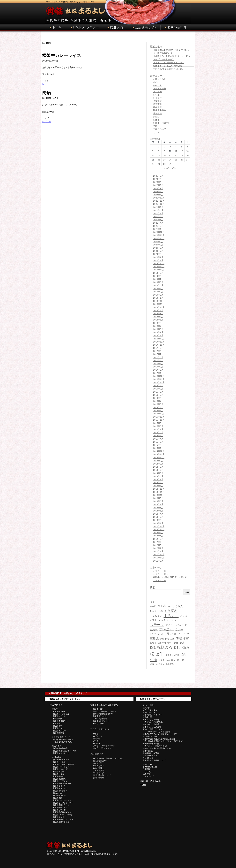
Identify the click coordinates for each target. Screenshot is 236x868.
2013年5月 (158, 511)
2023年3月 (158, 182)
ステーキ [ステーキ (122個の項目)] (157, 625)
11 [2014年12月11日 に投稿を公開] (176, 151)
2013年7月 (158, 504)
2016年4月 (158, 401)
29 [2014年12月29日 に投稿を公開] (159, 164)
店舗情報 (157, 113)
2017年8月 (158, 351)
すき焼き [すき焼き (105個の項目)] (171, 611)
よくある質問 (98, 770)
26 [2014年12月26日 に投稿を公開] (182, 160)
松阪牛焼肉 (58, 719)
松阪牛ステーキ (59, 716)
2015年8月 (158, 426)
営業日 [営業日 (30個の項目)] (153, 643)
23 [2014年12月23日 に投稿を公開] (164, 160)
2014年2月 (158, 483)
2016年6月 (158, 395)
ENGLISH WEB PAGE (150, 781)
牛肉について (160, 129)
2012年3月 (158, 545)
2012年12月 (159, 526)
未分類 (156, 117)
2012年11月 (159, 529)
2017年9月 (158, 348)
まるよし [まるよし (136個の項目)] (171, 616)
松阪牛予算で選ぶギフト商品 (65, 751)
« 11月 (167, 168)
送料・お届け (98, 766)
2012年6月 (158, 536)
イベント (157, 85)
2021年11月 (159, 201)
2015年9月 (158, 423)
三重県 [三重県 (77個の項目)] (154, 639)
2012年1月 (158, 551)
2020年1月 (158, 260)
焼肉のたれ (58, 793)
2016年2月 (158, 407)
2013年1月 (158, 523)
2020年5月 (158, 254)
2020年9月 (158, 242)
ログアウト (98, 736)
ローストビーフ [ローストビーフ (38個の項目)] (181, 634)
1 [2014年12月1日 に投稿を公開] (159, 147)
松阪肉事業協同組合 (151, 744)
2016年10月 (159, 382)
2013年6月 (158, 508)
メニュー (157, 92)
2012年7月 (158, 533)
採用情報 (146, 769)
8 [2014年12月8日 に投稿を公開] (159, 151)
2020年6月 (158, 251)
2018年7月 (158, 317)
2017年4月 (158, 364)
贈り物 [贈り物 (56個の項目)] (181, 660)
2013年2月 (158, 520)
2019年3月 (158, 292)
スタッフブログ (149, 772)
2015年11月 (159, 417)
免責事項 (146, 774)
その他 (156, 82)
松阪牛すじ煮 (59, 772)
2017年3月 (158, 367)
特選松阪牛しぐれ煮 (61, 760)
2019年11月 (159, 267)
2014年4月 (158, 476)
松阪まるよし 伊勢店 (151, 724)
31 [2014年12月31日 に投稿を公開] (170, 164)
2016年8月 (158, 389)
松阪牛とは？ (98, 709)
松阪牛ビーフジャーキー (63, 803)
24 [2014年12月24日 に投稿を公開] (170, 160)
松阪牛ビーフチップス (62, 800)
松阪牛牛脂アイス (60, 807)
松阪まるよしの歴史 (151, 720)
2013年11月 (159, 492)
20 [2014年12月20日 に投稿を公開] (187, 155)
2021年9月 (158, 207)
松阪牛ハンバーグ (60, 769)
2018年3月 (158, 329)
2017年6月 (158, 357)
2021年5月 (158, 220)
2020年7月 (158, 248)
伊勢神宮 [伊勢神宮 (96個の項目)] (182, 639)
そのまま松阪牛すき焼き (63, 742)
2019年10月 (159, 270)
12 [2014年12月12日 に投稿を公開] (182, 151)
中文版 (143, 785)
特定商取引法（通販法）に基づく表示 (108, 758)
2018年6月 (158, 320)
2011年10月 (159, 558)
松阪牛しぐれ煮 (59, 762)
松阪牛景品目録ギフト (62, 812)
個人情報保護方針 (100, 761)
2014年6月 (158, 470)
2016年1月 (158, 411)
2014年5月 (158, 473)
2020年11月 (159, 235)
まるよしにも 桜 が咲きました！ (169, 63)
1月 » (174, 168)
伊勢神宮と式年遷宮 (151, 753)
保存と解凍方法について (103, 714)
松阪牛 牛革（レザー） (63, 815)
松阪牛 (55, 709)
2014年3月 (158, 479)
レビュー (46, 84)
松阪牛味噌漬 (59, 733)
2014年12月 (159, 451)
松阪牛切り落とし (60, 721)
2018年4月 (158, 326)
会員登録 (97, 739)
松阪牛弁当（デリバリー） (154, 715)
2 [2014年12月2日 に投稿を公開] (164, 147)
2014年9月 (158, 461)
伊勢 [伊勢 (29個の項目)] (162, 639)
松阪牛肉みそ (59, 776)
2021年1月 (158, 229)
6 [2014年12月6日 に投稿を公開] (187, 147)
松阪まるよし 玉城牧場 (152, 727)
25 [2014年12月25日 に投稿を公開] (176, 160)
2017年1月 (158, 373)
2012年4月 (158, 542)
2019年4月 (158, 289)
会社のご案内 (148, 705)
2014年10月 (159, 458)
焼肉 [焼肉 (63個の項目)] (183, 655)
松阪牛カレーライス (62, 55)
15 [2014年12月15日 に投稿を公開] (159, 155)
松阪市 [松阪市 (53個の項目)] (185, 648)
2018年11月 (159, 304)
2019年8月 (158, 276)
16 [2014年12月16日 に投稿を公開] (164, 155)
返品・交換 (98, 768)
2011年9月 (158, 561)
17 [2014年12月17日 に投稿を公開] (170, 155)
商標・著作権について (102, 775)
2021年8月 (158, 210)
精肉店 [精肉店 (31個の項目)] (162, 660)
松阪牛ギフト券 (59, 810)
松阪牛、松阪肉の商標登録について (157, 748)
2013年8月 (158, 501)
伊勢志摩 (157, 104)
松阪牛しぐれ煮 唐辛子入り (65, 764)
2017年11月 (159, 342)
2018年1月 (158, 335)
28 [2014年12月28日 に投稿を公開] (153, 164)
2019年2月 (158, 295)
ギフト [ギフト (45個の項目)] (153, 620)
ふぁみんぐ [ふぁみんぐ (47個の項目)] (156, 616)
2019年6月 (158, 282)
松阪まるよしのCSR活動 (153, 722)
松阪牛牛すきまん (60, 791)
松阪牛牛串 (58, 726)
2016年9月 (158, 385)
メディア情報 (160, 88)
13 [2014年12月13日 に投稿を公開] (187, 151)
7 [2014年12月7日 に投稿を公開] (153, 151)
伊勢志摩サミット (150, 755)
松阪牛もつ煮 (59, 774)
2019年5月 (158, 285)
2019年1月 (158, 298)
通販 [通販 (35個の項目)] (152, 664)
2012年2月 (158, 548)
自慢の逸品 (57, 757)
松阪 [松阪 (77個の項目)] (153, 647)
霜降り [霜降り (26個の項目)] (161, 664)
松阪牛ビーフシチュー (62, 784)
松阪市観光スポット (101, 716)
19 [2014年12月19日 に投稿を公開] (182, 155)
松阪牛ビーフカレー (61, 781)
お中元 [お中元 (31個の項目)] (153, 606)
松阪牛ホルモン (59, 731)
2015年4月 (158, 439)
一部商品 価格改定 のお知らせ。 (169, 69)
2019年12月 (159, 263)
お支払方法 (98, 763)
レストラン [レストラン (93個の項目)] (165, 634)
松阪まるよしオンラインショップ (65, 699)
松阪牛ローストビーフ (62, 767)
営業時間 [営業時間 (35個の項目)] (162, 643)
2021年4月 (158, 223)
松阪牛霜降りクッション (63, 819)
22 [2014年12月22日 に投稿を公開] (159, 160)
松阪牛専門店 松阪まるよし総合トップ (68, 693)
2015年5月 (158, 436)
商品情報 (157, 107)
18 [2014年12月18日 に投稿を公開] (176, 155)
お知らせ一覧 (160, 571)
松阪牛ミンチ (59, 728)
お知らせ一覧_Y (161, 574)
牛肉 (155, 126)
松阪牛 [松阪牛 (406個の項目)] (157, 654)
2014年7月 (158, 467)
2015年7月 (158, 429)
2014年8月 (158, 464)
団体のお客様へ (149, 712)
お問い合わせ (160, 79)
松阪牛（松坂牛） (162, 123)
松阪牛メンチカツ (60, 788)
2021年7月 (158, 213)
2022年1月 (158, 195)
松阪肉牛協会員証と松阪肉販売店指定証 (159, 739)
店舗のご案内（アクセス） (154, 729)
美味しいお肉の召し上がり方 (105, 711)
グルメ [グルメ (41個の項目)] (162, 620)
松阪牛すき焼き (59, 711)
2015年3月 (158, 442)
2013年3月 (158, 517)
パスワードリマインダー (103, 748)
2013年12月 (159, 489)
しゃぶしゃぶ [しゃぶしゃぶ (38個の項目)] (156, 611)
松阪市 (156, 120)
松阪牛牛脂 (58, 798)
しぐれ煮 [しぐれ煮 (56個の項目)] (178, 606)
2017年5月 (158, 361)
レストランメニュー (151, 710)
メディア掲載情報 (100, 719)
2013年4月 (158, 514)
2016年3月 (158, 404)
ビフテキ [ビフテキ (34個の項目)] (154, 630)
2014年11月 (159, 454)
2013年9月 (158, 498)
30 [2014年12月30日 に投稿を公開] (164, 164)
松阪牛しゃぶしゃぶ (61, 714)
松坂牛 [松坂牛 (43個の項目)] (183, 643)
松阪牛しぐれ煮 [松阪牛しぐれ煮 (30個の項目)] (172, 655)
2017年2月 (158, 370)
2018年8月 (158, 314)
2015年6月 (158, 432)
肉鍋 (46, 93)
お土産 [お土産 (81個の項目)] (162, 606)
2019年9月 (158, 273)
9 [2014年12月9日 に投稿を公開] (164, 151)
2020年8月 (158, 245)
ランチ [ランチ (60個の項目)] (179, 629)
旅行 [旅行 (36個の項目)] (176, 643)
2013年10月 (159, 495)
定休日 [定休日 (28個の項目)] (170, 643)
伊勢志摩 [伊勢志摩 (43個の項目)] (170, 639)
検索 (187, 592)
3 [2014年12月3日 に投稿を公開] (170, 147)
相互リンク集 (98, 723)
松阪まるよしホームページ (153, 699)
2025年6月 (158, 176)
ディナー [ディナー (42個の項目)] (170, 625)
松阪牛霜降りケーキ (61, 805)
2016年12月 (159, 376)
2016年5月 (158, 398)
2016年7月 (158, 392)
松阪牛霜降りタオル (61, 822)
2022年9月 (158, 185)
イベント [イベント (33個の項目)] (184, 616)
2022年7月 (158, 192)
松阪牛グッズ (59, 817)
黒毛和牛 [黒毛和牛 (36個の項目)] (170, 664)
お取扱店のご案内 (150, 736)
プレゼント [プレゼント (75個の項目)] (167, 629)
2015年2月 (158, 445)
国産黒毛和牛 (160, 110)
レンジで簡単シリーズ (61, 737)
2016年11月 (159, 379)
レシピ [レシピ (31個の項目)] (153, 634)
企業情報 (157, 101)
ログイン (97, 734)
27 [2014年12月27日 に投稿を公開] (187, 160)
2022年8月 (158, 188)
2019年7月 (158, 279)
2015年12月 (159, 414)
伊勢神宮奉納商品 (60, 748)
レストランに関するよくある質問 (156, 732)
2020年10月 (159, 239)
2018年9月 (158, 310)
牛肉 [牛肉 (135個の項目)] (154, 660)
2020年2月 (158, 257)
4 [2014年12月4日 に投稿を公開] (176, 147)
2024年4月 (158, 179)
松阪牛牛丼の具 (59, 779)
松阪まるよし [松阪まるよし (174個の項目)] (169, 647)
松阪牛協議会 (148, 751)
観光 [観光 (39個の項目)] (173, 660)
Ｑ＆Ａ (156, 132)
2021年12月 (159, 198)
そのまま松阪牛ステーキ (63, 739)
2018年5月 (158, 323)
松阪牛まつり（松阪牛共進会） (155, 746)
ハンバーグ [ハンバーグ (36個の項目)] (181, 625)
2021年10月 (159, 204)
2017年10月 (159, 345)
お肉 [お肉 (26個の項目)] (169, 606)
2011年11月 (159, 554)
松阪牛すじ (58, 723)
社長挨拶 (146, 708)
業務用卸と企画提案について (154, 760)
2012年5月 (158, 539)
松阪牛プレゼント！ (101, 721)
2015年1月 (158, 448)
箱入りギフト (58, 746)
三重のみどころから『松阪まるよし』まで (160, 734)
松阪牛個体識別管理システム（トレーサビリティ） (163, 741)
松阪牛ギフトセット (61, 753)
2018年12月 (159, 301)
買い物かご (98, 743)
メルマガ (97, 741)
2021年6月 (158, 217)
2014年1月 (158, 486)
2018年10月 (159, 307)
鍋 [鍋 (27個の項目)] (157, 664)
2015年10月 (159, 420)
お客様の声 (147, 717)
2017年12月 (159, 339)
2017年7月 (158, 354)
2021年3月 (158, 226)
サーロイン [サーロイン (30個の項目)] (171, 620)
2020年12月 (159, 232)
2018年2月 (158, 332)
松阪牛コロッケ (59, 786)
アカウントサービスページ (104, 746)
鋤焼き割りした (59, 795)
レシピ (156, 95)
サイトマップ (98, 773)
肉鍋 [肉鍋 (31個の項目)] (168, 660)
